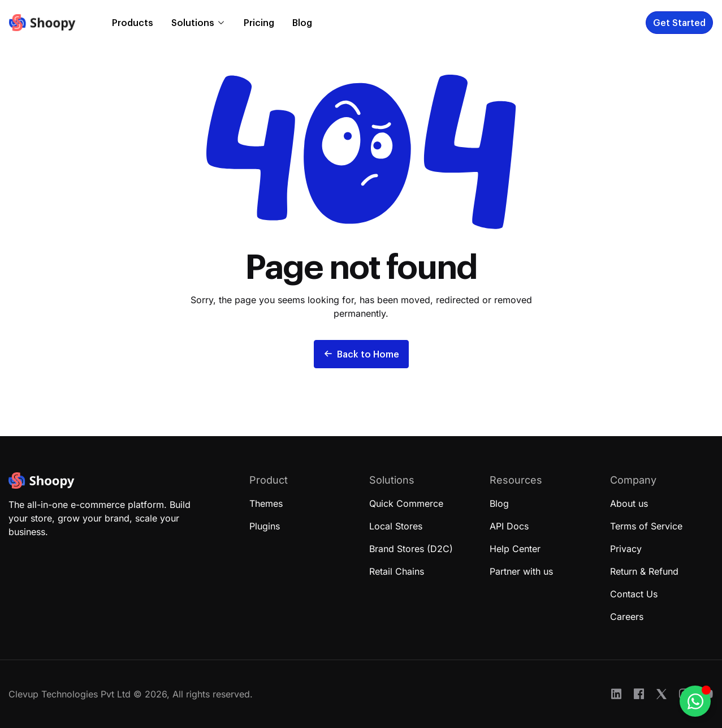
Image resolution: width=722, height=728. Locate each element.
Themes (266, 503)
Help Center (515, 549)
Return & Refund (644, 571)
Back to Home (361, 354)
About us (629, 503)
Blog (302, 22)
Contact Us (634, 594)
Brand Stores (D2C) (411, 549)
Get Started (679, 22)
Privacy (626, 549)
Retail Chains (397, 571)
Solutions (193, 22)
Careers (627, 617)
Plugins (265, 526)
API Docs (509, 526)
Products (133, 22)
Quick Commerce (406, 503)
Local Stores (396, 526)
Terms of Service (646, 526)
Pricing (259, 22)
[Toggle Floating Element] (695, 701)
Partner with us (521, 571)
